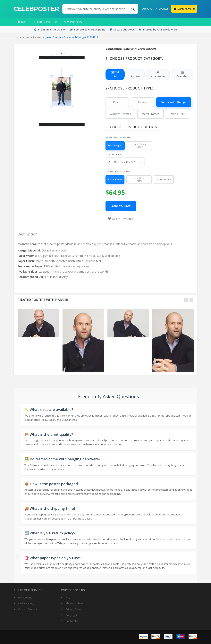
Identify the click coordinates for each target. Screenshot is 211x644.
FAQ (68, 597)
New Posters (73, 22)
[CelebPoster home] (36, 9)
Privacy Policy (74, 609)
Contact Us (72, 621)
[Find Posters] (95, 9)
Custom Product (28, 609)
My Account (25, 597)
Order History (26, 603)
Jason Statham (34, 37)
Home (18, 37)
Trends (22, 22)
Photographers (75, 603)
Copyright (71, 615)
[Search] (133, 9)
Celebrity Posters (45, 22)
